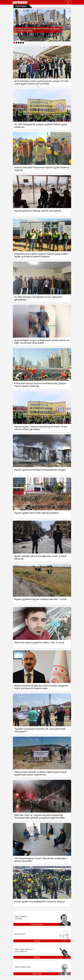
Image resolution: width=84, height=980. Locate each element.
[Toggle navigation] (68, 2)
